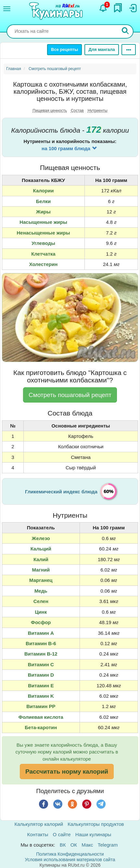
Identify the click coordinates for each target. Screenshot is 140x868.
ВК (63, 845)
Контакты (38, 834)
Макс (87, 845)
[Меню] (7, 9)
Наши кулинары (93, 834)
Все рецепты (64, 49)
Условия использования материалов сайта (70, 860)
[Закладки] (118, 8)
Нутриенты (98, 111)
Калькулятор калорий (39, 824)
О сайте (62, 834)
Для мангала (102, 49)
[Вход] (133, 8)
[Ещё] (129, 50)
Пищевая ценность (50, 111)
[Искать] (125, 31)
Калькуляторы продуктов (96, 824)
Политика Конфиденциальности (70, 854)
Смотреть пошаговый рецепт (70, 395)
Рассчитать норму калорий (67, 772)
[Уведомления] (103, 8)
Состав (77, 111)
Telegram (108, 845)
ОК (74, 845)
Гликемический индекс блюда (61, 492)
